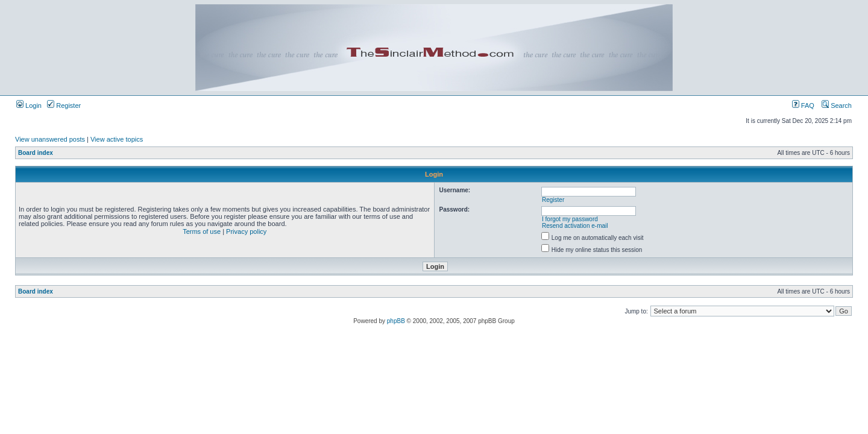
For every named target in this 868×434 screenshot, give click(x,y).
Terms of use (202, 231)
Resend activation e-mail (575, 226)
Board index (36, 153)
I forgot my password (570, 219)
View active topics (117, 139)
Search (837, 105)
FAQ (803, 105)
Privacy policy (246, 231)
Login (29, 105)
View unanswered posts (50, 139)
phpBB (396, 321)
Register (64, 105)
